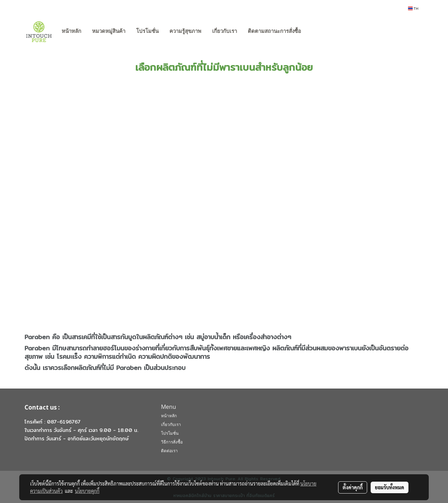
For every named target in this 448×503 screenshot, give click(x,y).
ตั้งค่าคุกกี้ (353, 487)
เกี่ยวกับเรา (225, 31)
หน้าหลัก (71, 31)
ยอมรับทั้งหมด (390, 487)
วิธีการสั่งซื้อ (172, 442)
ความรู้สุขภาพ (185, 31)
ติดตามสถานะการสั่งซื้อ (274, 31)
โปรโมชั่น (147, 31)
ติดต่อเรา (169, 451)
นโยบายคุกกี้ (87, 491)
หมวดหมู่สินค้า (109, 31)
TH (413, 8)
